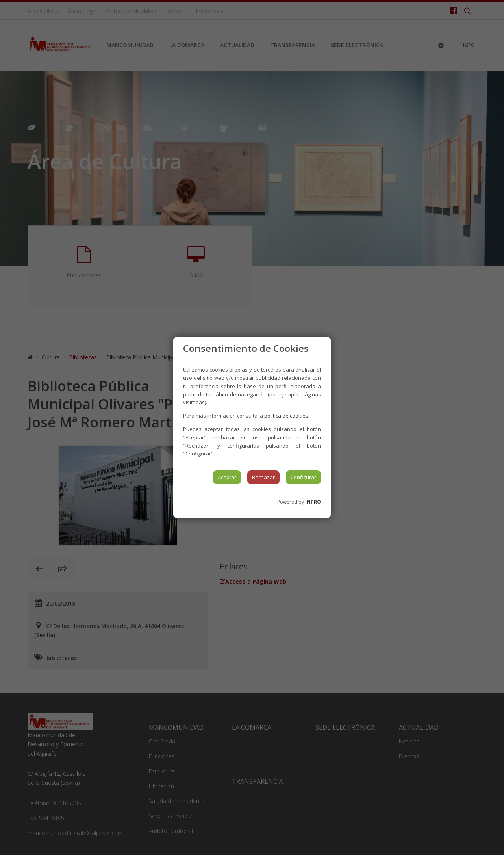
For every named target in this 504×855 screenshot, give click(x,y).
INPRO (313, 502)
